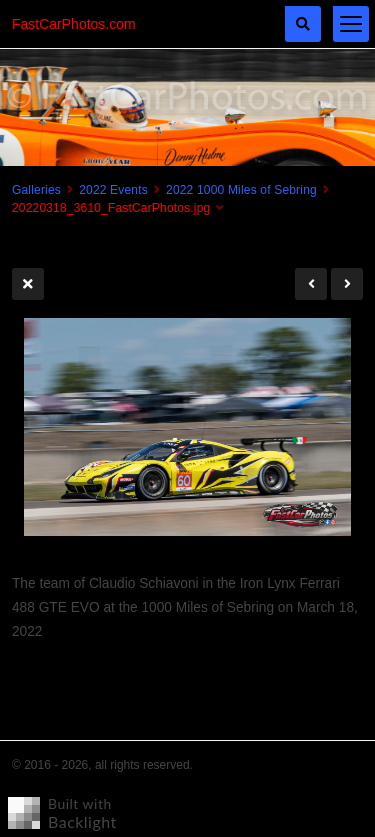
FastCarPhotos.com (74, 24)
